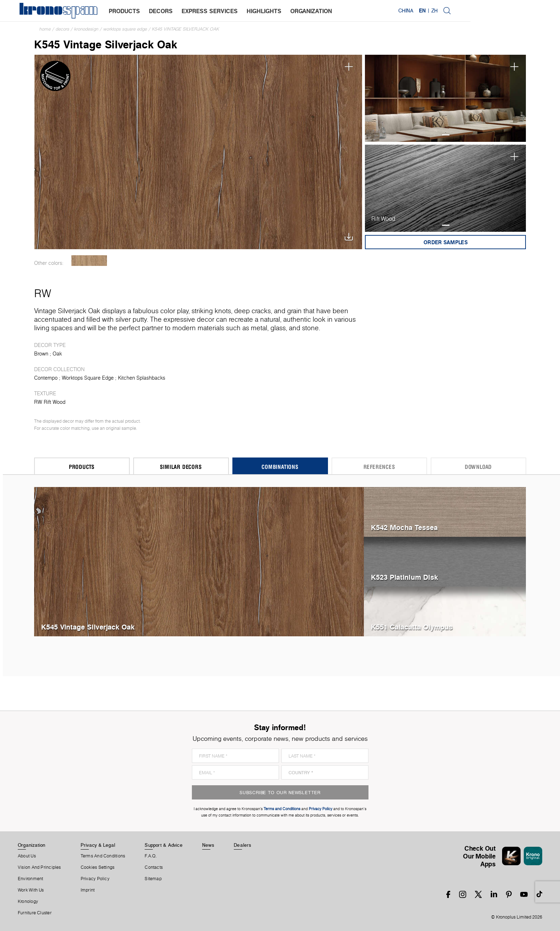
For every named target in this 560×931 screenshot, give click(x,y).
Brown (41, 354)
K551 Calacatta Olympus (412, 627)
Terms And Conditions (103, 856)
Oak (57, 354)
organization (313, 11)
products (126, 11)
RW (43, 293)
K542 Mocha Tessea (404, 527)
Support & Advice (164, 845)
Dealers (243, 845)
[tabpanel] (446, 98)
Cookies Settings (98, 867)
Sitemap (153, 879)
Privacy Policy (95, 879)
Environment (30, 879)
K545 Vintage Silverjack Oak (186, 29)
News (208, 845)
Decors (63, 29)
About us (27, 856)
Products (82, 467)
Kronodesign (86, 29)
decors (163, 11)
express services (211, 11)
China (494, 11)
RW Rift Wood (50, 402)
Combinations (280, 467)
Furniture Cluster (35, 913)
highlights (266, 11)
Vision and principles (39, 867)
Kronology (28, 901)
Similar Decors (181, 467)
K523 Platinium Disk (405, 577)
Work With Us (31, 890)
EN (510, 11)
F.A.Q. (151, 856)
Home (45, 29)
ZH (523, 11)
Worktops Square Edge (125, 29)
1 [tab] (446, 135)
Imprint (88, 890)
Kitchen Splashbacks (142, 378)
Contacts (154, 867)
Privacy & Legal (98, 845)
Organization (32, 845)
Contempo (46, 378)
